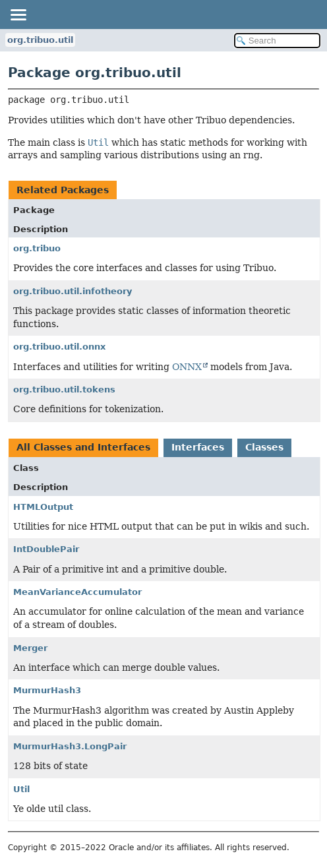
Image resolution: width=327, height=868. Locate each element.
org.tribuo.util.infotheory (73, 291)
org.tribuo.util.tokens (64, 389)
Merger (30, 648)
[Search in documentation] (277, 41)
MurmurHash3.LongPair (70, 746)
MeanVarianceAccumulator (77, 592)
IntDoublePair (46, 549)
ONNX (187, 367)
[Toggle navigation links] (18, 15)
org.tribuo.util (40, 40)
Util (21, 789)
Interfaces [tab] (198, 447)
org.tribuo (37, 248)
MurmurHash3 (47, 690)
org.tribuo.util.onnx (59, 347)
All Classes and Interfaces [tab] (83, 447)
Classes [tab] (264, 447)
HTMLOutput (43, 507)
